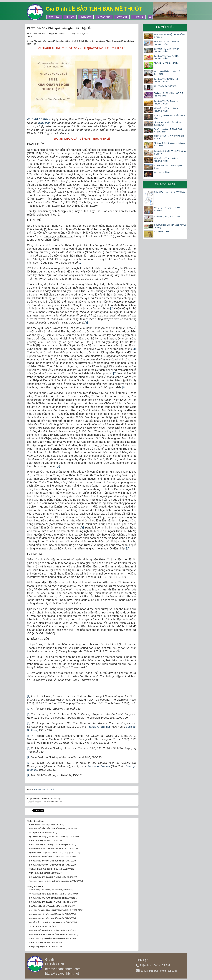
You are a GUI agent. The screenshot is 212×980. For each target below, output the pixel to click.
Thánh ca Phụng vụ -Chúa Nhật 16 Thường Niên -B (50, 880)
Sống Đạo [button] (86, 17)
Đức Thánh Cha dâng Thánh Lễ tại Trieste (47, 905)
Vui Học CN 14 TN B (38, 926)
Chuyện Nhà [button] (104, 17)
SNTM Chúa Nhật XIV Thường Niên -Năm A (170, 137)
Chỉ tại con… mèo (162, 232)
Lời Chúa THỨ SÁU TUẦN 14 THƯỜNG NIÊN (48, 897)
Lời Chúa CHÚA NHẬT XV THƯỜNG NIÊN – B (48, 848)
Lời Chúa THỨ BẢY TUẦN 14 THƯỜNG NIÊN (47, 828)
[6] (124, 387)
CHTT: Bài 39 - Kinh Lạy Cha (41, 824)
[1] (80, 263)
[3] (86, 323)
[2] (112, 308)
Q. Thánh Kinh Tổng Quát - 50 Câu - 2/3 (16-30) (49, 836)
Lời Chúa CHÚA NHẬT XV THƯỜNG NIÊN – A (170, 36)
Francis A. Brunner (99, 727)
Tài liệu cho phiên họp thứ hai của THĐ (46, 889)
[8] (82, 528)
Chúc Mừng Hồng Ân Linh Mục (167, 217)
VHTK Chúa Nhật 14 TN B (40, 942)
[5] (115, 373)
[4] (134, 349)
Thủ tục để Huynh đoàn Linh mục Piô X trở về (168, 124)
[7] (58, 466)
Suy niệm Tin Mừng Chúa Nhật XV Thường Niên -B (50, 909)
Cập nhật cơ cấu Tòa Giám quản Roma (168, 167)
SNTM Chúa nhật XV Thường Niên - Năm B (47, 844)
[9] (127, 549)
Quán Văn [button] (122, 17)
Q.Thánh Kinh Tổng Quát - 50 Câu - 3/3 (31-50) (49, 852)
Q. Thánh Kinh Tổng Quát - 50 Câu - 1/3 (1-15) (48, 893)
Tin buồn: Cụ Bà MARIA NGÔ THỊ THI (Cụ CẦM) (169, 94)
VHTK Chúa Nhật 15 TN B (40, 840)
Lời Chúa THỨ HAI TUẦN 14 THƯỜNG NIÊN (47, 930)
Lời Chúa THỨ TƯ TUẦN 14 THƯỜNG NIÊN (47, 913)
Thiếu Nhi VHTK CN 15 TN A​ (166, 63)
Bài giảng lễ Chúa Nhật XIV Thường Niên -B (47, 921)
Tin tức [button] (70, 17)
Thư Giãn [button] (138, 17)
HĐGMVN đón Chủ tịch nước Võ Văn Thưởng (170, 226)
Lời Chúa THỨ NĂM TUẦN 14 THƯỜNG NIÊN (48, 901)
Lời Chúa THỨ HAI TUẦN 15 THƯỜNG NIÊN (47, 856)
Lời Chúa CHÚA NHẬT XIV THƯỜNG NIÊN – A (170, 152)
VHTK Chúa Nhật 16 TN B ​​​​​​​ (40, 872)
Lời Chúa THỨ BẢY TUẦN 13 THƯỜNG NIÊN (167, 160)
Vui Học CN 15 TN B (38, 832)
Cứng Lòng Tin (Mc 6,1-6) (40, 946)
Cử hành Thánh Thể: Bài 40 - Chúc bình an (47, 868)
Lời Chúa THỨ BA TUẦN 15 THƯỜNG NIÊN (47, 860)
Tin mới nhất (165, 27)
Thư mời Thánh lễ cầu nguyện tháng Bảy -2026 (169, 144)
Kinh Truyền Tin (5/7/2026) (165, 86)
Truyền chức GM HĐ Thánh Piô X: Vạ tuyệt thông (169, 130)
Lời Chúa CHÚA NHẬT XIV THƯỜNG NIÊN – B (48, 934)
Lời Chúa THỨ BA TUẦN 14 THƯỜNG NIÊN (166, 102)
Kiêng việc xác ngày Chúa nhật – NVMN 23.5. (168, 209)
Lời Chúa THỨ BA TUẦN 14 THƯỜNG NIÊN (47, 917)
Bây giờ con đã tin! (162, 172)
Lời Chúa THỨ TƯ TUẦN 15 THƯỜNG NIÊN (47, 864)
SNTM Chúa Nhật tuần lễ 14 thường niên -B (47, 938)
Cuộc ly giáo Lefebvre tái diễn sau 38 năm (170, 117)
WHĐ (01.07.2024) (38, 119)
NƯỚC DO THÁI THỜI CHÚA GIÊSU (170, 192)
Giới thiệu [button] (54, 17)
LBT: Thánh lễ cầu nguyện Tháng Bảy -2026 (168, 73)
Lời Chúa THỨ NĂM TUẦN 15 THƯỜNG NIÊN (48, 876)
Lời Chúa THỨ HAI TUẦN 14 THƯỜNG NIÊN (166, 110)
